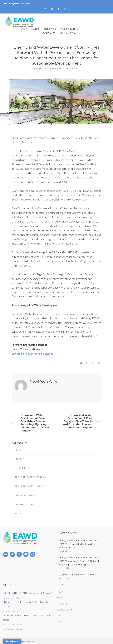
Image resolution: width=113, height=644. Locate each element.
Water (19, 511)
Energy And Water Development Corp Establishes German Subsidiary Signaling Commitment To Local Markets (30, 420)
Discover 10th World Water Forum (76, 572)
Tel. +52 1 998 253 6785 (14, 622)
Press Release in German (30, 475)
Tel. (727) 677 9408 (12, 595)
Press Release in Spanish (30, 484)
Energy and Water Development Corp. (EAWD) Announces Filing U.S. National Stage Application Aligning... (79, 559)
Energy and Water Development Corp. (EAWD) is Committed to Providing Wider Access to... (79, 542)
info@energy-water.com (13, 626)
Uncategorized (24, 502)
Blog (18, 448)
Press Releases (58, 66)
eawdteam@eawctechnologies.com (32, 351)
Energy (19, 457)
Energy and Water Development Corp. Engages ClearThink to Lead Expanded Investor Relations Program (82, 419)
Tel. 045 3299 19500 (12, 609)
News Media (22, 466)
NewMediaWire (74, 66)
